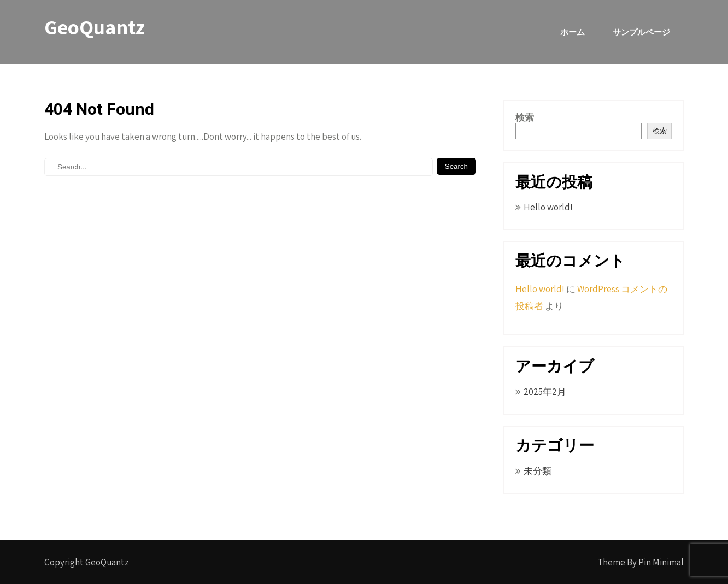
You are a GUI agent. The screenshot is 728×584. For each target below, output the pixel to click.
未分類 (538, 471)
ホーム (573, 32)
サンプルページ (641, 32)
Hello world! (548, 207)
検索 (525, 117)
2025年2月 (545, 392)
